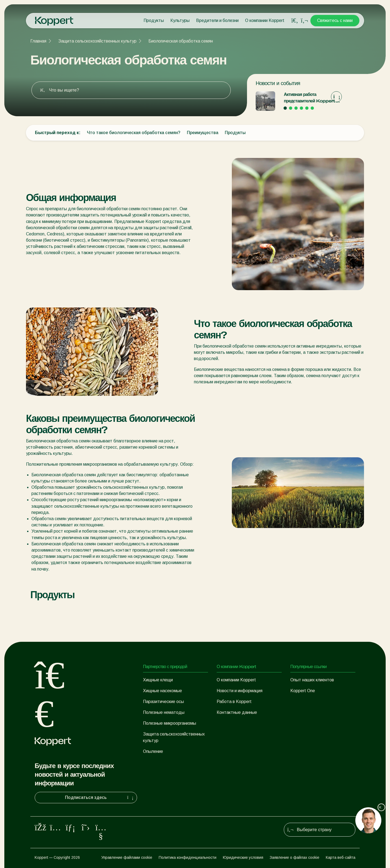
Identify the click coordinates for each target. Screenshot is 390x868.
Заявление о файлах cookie (295, 857)
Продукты (154, 20)
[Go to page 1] (285, 108)
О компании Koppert (265, 20)
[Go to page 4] (301, 108)
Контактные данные (237, 712)
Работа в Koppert (234, 702)
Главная (38, 41)
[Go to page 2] (291, 108)
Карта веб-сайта (341, 857)
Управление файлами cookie (127, 857)
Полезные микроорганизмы (170, 723)
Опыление (153, 751)
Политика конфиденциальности (188, 857)
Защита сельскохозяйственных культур (97, 41)
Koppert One (303, 691)
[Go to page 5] (307, 108)
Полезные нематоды (164, 712)
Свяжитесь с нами (335, 20)
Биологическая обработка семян (181, 41)
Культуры (180, 20)
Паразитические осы (163, 702)
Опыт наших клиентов (312, 680)
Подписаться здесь (100, 798)
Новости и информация (240, 691)
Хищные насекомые (162, 691)
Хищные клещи (158, 680)
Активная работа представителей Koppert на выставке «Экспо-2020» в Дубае (312, 98)
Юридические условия (243, 857)
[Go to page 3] (296, 108)
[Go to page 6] (312, 108)
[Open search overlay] (295, 21)
